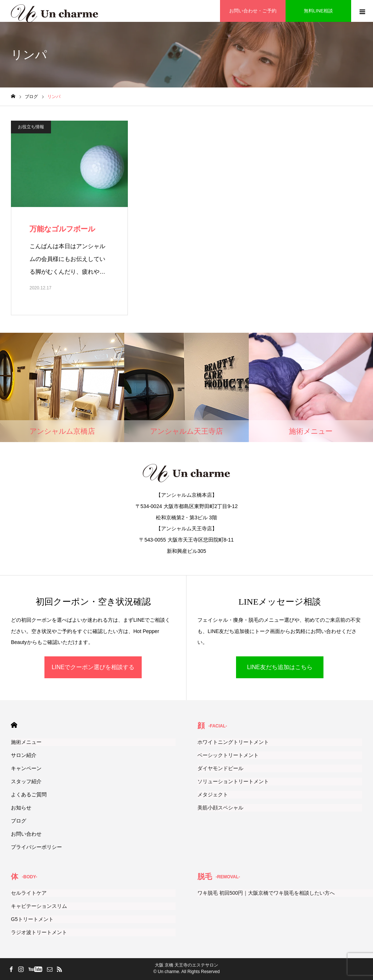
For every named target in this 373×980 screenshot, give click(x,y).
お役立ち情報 (31, 127)
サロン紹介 (24, 755)
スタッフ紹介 (26, 781)
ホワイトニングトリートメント (233, 742)
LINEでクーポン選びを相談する (93, 667)
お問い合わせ (26, 834)
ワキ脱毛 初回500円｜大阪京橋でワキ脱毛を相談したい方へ (266, 893)
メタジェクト (213, 794)
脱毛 (219, 876)
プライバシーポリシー (36, 847)
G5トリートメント (32, 919)
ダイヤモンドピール (220, 768)
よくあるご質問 (29, 794)
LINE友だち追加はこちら (280, 667)
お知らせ (21, 808)
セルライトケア (29, 893)
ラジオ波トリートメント (39, 932)
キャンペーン (26, 768)
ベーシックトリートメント (228, 755)
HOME (14, 725)
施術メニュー (26, 742)
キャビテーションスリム (39, 906)
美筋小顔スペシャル (220, 808)
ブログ (19, 821)
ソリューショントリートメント (233, 781)
